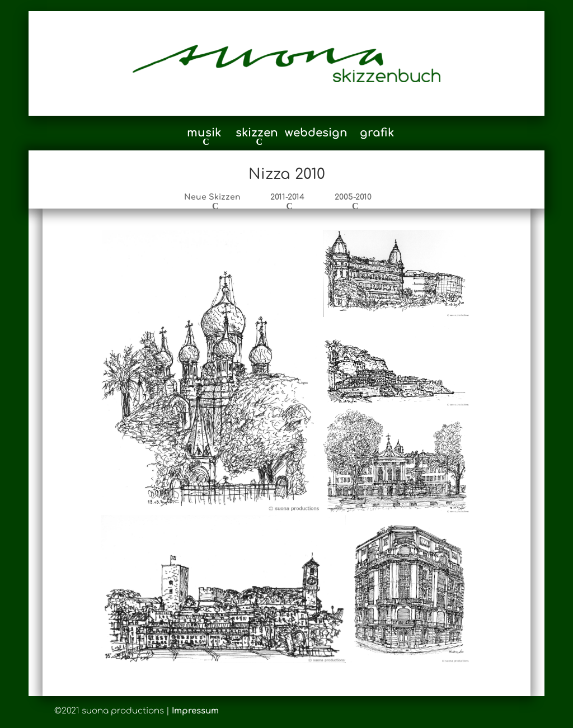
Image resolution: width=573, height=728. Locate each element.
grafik (377, 134)
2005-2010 (353, 197)
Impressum (195, 711)
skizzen (257, 134)
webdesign (316, 134)
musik (204, 134)
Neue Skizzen (212, 197)
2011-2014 (287, 197)
